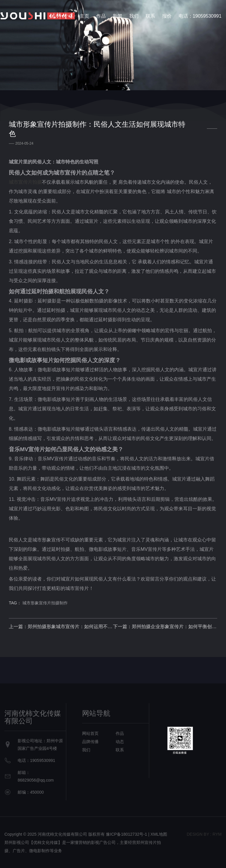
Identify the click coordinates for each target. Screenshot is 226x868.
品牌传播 (90, 742)
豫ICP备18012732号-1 (127, 834)
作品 (101, 16)
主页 (84, 16)
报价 (167, 16)
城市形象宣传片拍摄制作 (45, 603)
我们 (134, 16)
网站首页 (90, 733)
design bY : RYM (204, 834)
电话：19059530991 (200, 16)
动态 (120, 742)
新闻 (117, 16)
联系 (150, 16)
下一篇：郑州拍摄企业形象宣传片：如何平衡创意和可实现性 (165, 627)
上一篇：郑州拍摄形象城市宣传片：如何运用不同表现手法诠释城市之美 (61, 627)
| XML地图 (158, 834)
